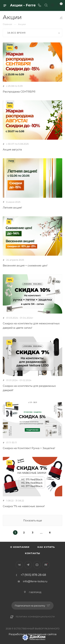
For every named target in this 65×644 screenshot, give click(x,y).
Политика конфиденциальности (35, 617)
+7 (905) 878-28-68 (33, 575)
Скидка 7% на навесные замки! (24, 506)
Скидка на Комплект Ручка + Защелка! (29, 448)
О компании (20, 547)
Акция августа (12, 149)
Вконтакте (19, 565)
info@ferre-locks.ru (35, 581)
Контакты (32, 553)
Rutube (46, 565)
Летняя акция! (12, 208)
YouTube (37, 565)
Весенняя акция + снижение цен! (25, 265)
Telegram (28, 565)
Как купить (46, 547)
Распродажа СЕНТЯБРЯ (19, 92)
